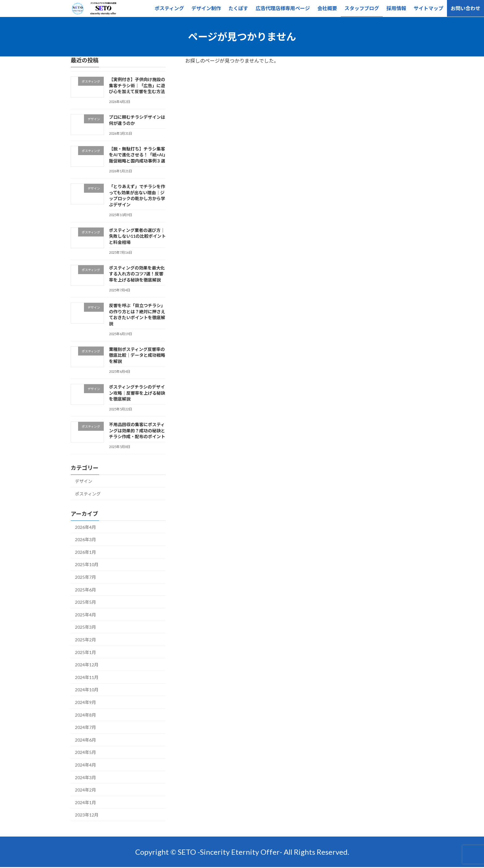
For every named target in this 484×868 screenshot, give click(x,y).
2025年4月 (86, 615)
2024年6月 (86, 740)
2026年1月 (86, 552)
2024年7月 (86, 727)
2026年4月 (86, 527)
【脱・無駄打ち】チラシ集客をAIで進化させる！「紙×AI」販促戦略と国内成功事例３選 (137, 155)
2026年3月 (86, 539)
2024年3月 (86, 777)
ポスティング (88, 494)
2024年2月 (86, 790)
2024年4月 (86, 765)
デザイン (84, 481)
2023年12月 (87, 815)
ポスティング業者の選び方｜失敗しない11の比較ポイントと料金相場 (137, 236)
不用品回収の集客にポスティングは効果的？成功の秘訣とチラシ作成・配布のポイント (137, 430)
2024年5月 (86, 752)
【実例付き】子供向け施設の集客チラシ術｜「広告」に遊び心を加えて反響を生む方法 (137, 85)
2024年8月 (86, 715)
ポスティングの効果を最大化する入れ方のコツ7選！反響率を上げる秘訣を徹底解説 (137, 274)
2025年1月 (86, 652)
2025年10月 (87, 564)
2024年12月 (87, 665)
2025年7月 (86, 577)
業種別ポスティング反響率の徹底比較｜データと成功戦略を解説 (137, 355)
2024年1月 (86, 802)
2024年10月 (87, 690)
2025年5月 (86, 602)
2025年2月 (86, 640)
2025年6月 (86, 590)
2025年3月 (86, 627)
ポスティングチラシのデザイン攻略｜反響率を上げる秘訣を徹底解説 (137, 393)
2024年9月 (86, 702)
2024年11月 (87, 677)
